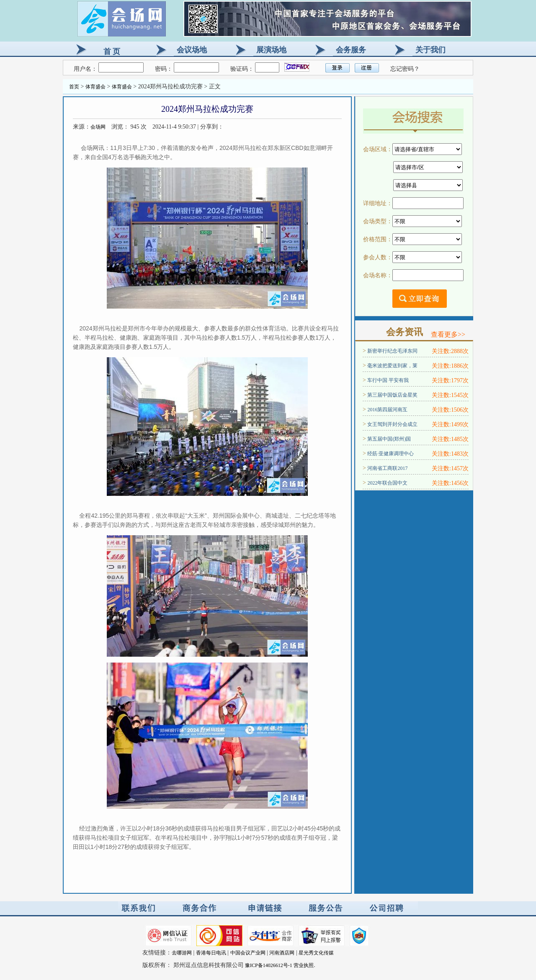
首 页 (112, 52)
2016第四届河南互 (387, 410)
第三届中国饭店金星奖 (392, 395)
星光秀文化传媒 (316, 953)
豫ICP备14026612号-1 (269, 965)
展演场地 (271, 50)
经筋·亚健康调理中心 (390, 454)
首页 (74, 87)
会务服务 (351, 50)
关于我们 (430, 50)
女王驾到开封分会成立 (392, 424)
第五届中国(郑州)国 (389, 439)
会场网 (98, 127)
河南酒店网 (282, 953)
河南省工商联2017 (387, 468)
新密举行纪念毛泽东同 (392, 351)
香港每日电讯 (211, 953)
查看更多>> (448, 334)
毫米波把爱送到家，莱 (392, 366)
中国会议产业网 (248, 953)
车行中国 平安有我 (388, 380)
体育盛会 (95, 87)
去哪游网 (182, 953)
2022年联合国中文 (387, 483)
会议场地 (192, 50)
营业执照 (304, 965)
